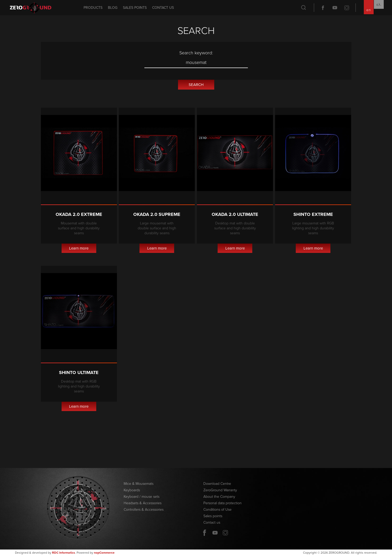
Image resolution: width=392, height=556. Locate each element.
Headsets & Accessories (143, 503)
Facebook (323, 8)
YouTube (335, 8)
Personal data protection (223, 503)
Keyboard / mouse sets (142, 497)
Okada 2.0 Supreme (157, 214)
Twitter (347, 8)
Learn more (79, 248)
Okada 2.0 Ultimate (235, 214)
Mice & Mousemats (139, 484)
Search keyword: (196, 53)
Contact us (163, 8)
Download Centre (217, 484)
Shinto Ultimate (79, 372)
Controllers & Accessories (144, 510)
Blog (113, 8)
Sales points (135, 8)
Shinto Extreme (313, 214)
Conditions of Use (217, 510)
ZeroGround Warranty (220, 490)
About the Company (219, 497)
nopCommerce (104, 553)
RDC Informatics (64, 553)
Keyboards (132, 490)
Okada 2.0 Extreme (79, 214)
